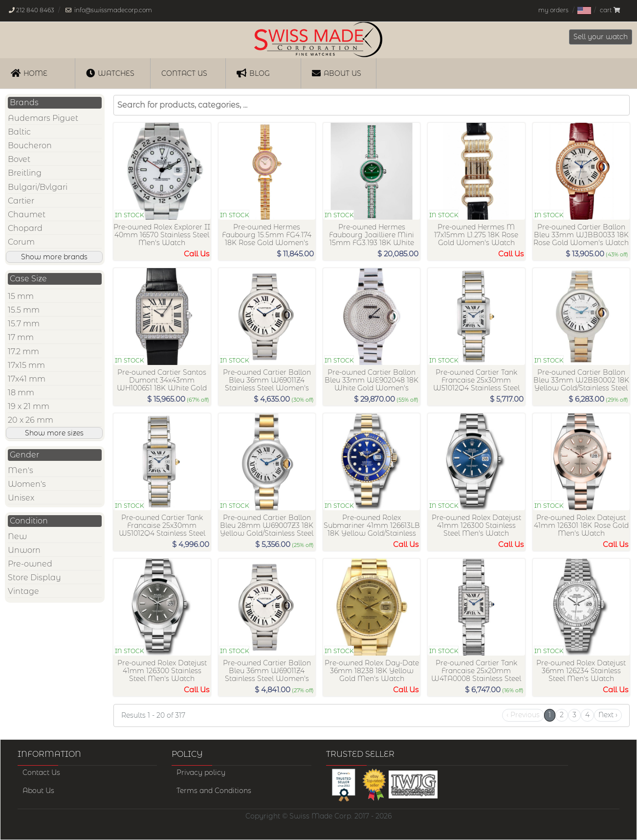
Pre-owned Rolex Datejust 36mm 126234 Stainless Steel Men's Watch (581, 671)
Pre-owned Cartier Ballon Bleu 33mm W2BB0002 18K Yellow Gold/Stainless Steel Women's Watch (581, 384)
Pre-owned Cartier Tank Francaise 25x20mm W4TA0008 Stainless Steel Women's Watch (476, 674)
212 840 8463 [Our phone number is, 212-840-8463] (35, 10)
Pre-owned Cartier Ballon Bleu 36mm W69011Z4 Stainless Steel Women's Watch (267, 384)
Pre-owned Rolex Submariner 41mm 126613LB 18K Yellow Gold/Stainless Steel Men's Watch (372, 529)
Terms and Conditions (214, 791)
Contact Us (41, 772)
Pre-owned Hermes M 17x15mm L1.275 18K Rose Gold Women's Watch (476, 235)
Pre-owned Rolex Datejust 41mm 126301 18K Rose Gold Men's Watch (581, 525)
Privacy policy (201, 772)
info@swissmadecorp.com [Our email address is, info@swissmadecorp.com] (113, 10)
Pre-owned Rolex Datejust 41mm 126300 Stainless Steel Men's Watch (476, 525)
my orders (553, 10)
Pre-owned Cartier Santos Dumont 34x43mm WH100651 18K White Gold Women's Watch (162, 384)
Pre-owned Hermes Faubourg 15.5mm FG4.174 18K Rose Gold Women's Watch (267, 238)
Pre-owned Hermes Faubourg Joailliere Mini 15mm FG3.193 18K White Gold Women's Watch (372, 238)
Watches (110, 73)
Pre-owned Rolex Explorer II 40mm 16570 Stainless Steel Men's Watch (162, 235)
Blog (253, 73)
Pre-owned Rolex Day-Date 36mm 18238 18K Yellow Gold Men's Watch (372, 671)
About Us (337, 73)
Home (29, 73)
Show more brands (54, 257)
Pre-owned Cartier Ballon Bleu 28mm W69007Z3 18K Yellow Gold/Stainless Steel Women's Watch (267, 529)
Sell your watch (601, 37)
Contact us (184, 73)
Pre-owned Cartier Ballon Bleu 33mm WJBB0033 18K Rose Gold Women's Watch (581, 235)
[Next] (608, 715)
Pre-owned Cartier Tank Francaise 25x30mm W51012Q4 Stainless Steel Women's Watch (476, 384)
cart (610, 10)
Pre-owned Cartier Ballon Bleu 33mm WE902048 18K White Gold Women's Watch (372, 384)
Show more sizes (54, 433)
